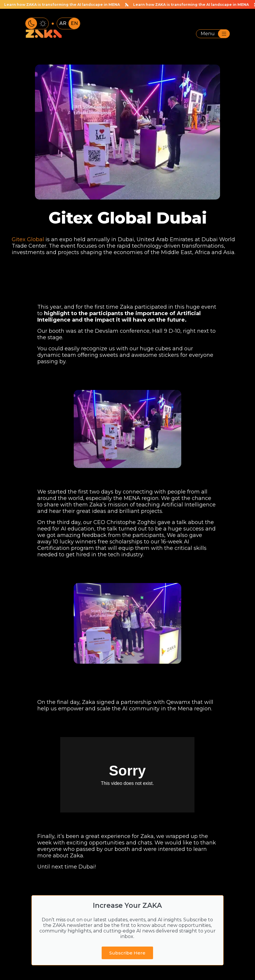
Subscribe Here (127, 953)
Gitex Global (28, 239)
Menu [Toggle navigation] (215, 34)
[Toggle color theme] (37, 23)
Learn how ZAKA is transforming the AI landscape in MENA (188, 4)
